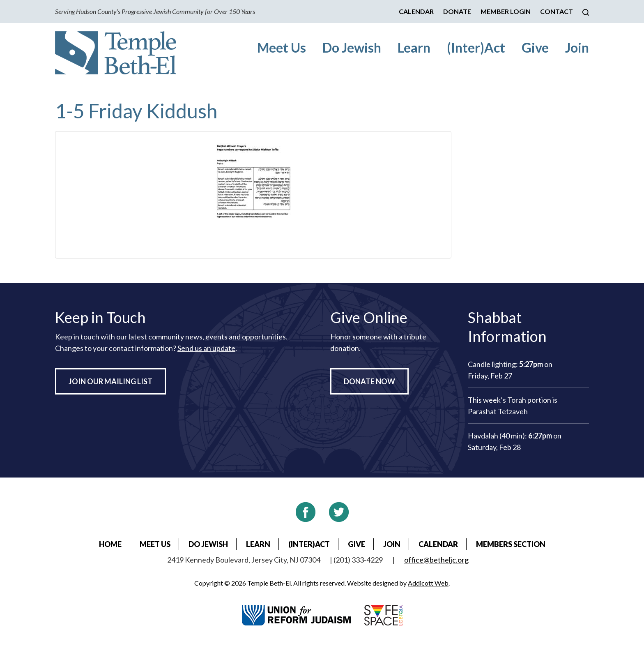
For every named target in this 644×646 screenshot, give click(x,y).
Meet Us (282, 47)
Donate (457, 11)
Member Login (506, 11)
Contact (557, 11)
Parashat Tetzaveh (498, 411)
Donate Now (369, 381)
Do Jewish (352, 47)
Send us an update (206, 348)
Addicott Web (428, 583)
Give (535, 47)
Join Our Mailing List (110, 381)
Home (110, 544)
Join (577, 47)
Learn (414, 47)
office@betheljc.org (436, 560)
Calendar (416, 11)
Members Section (511, 544)
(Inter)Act (476, 47)
